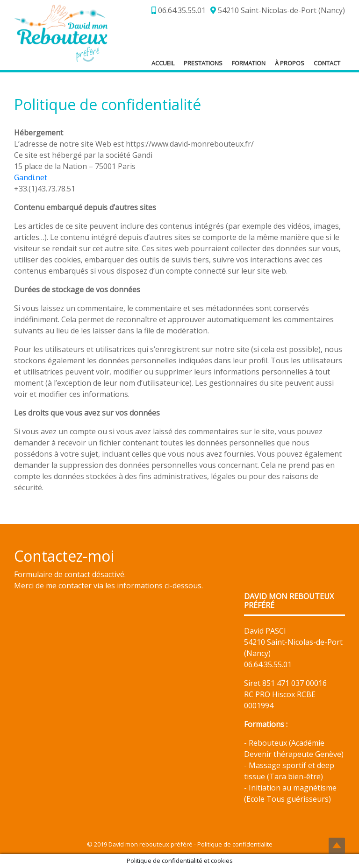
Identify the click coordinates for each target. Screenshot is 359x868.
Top (337, 846)
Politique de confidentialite (235, 844)
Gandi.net (31, 177)
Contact (327, 63)
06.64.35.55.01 (179, 10)
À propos (290, 63)
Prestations (203, 63)
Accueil (163, 63)
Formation (249, 63)
